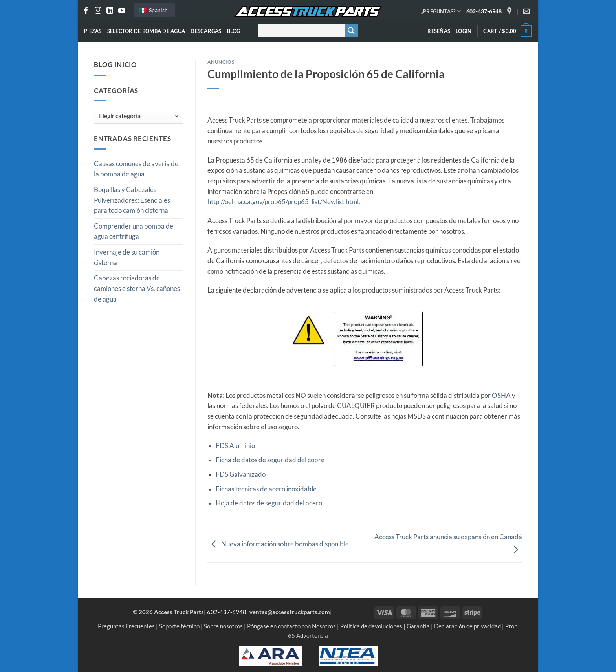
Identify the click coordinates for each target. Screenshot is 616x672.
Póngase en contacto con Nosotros (291, 626)
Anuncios (221, 62)
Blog (234, 31)
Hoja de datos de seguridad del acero (269, 503)
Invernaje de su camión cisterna (127, 257)
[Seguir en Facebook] (86, 11)
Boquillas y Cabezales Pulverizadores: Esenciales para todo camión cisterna (132, 200)
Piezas (93, 31)
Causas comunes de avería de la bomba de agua (136, 169)
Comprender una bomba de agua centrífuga (134, 232)
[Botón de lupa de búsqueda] (351, 31)
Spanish (154, 10)
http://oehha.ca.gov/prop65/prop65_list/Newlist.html (283, 202)
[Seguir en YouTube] (122, 11)
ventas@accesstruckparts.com (290, 612)
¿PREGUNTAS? (441, 11)
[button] (464, 31)
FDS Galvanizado (241, 474)
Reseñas (439, 31)
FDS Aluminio (235, 446)
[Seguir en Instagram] (98, 11)
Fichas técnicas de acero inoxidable (266, 489)
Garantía (418, 626)
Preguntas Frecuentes (126, 626)
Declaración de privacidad (467, 626)
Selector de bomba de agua (146, 31)
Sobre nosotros (223, 626)
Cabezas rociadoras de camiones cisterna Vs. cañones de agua (137, 288)
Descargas (206, 31)
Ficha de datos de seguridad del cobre (270, 460)
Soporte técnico (179, 626)
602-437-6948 (484, 11)
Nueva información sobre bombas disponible (278, 544)
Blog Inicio (115, 65)
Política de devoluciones (371, 626)
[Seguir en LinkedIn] (110, 11)
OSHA (502, 396)
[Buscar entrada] (300, 31)
